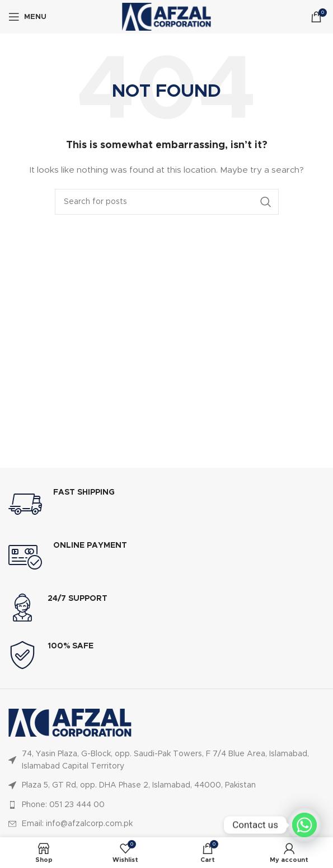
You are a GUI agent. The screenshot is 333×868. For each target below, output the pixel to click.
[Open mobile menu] (27, 17)
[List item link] (166, 760)
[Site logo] (167, 17)
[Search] (167, 202)
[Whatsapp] (304, 825)
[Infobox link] (166, 504)
